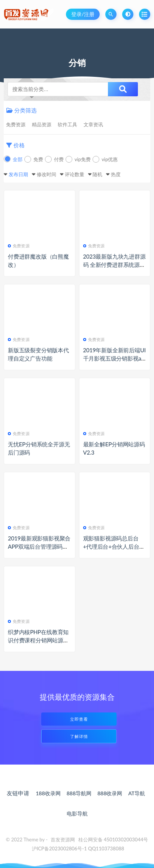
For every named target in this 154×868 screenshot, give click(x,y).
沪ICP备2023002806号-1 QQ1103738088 (78, 849)
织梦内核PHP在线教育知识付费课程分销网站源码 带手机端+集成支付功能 (38, 640)
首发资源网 (63, 840)
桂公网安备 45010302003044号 (113, 840)
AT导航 (137, 793)
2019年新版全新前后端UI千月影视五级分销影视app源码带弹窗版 (114, 358)
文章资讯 (93, 124)
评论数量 (75, 174)
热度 (116, 174)
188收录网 (48, 793)
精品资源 (42, 124)
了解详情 (79, 736)
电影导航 (77, 813)
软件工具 (67, 124)
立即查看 (79, 719)
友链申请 (18, 793)
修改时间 (46, 174)
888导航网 (79, 793)
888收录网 (110, 793)
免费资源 (16, 124)
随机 (97, 174)
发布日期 (18, 174)
